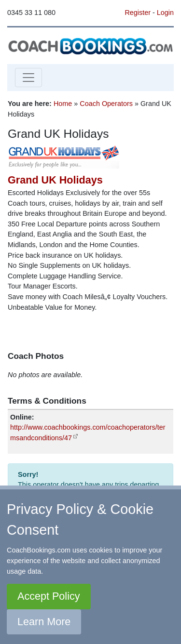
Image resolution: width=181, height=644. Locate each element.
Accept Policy (49, 596)
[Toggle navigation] (28, 78)
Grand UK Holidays (55, 180)
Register (138, 13)
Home (63, 104)
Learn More (44, 622)
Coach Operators (106, 104)
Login (165, 13)
